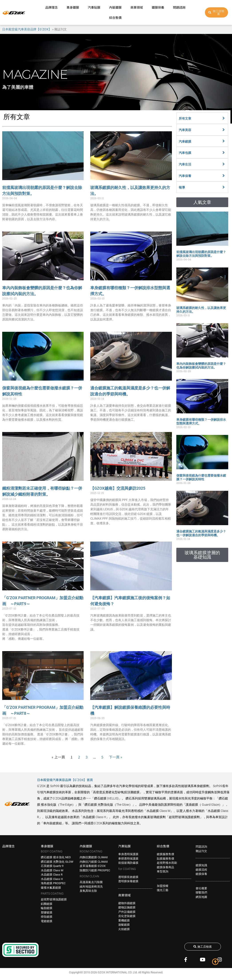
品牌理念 (51, 7)
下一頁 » (116, 757)
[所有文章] (224, 118)
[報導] (224, 187)
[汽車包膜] (224, 153)
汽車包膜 (185, 153)
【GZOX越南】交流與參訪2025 (118, 488)
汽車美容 (185, 130)
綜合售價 (115, 18)
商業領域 (137, 7)
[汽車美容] (224, 130)
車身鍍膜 (73, 7)
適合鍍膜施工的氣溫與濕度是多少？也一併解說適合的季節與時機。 (201, 533)
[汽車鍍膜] (224, 141)
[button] (202, 202)
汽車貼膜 (94, 7)
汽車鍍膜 (185, 141)
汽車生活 (185, 164)
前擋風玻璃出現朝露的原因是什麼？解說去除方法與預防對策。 (201, 254)
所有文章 (185, 118)
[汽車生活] (224, 164)
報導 (182, 187)
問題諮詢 (179, 7)
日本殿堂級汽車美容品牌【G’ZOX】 (27, 29)
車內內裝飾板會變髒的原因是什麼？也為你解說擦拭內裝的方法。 (201, 366)
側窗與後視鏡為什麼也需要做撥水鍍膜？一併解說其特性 (201, 477)
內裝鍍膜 (115, 7)
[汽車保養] (224, 176)
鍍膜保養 (158, 7)
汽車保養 (185, 176)
